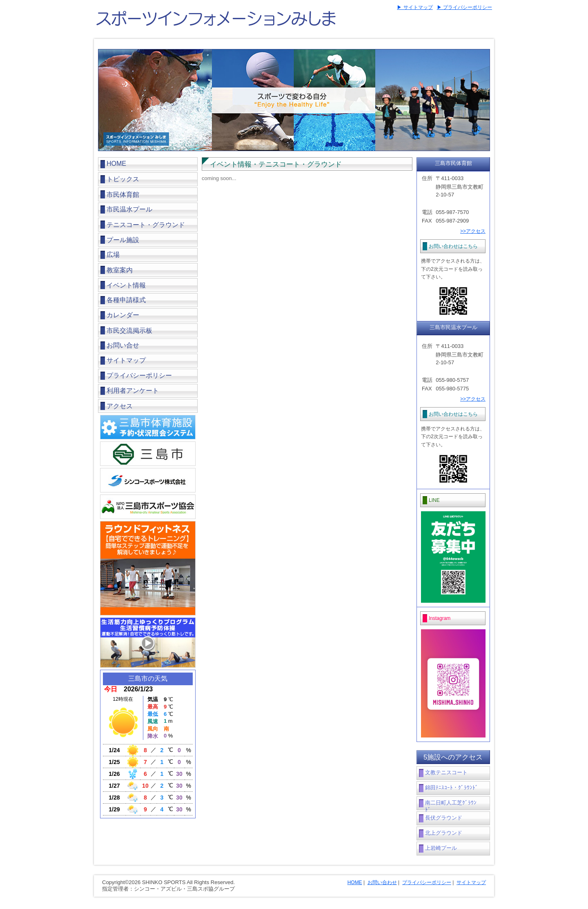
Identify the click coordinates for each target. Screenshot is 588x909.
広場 (113, 255)
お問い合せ (123, 345)
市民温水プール (129, 209)
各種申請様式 (126, 300)
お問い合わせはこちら (453, 246)
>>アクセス (473, 231)
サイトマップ (126, 360)
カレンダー (123, 315)
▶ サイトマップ (415, 7)
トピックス (123, 179)
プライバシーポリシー (139, 375)
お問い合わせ (382, 882)
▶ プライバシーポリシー (464, 7)
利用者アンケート (133, 391)
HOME (116, 164)
